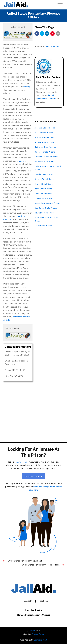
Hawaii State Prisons (44, 184)
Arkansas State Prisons (45, 142)
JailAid (32, 631)
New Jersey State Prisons (46, 208)
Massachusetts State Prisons (47, 203)
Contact (46, 615)
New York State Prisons (45, 213)
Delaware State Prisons (45, 161)
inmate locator (22, 462)
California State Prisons (45, 147)
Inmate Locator (34, 476)
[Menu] (60, 3)
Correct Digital (40, 640)
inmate (21, 161)
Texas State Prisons (43, 226)
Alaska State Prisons (44, 133)
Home (20, 615)
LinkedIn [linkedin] (25, 601)
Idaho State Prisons (43, 189)
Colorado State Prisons (45, 152)
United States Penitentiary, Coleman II (25, 561)
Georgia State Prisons (44, 179)
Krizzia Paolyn (52, 46)
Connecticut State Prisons (46, 157)
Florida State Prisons (44, 174)
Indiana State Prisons (44, 198)
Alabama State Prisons (45, 128)
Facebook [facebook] (40, 601)
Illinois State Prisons (44, 194)
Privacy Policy (38, 634)
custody (27, 87)
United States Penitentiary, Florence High (41, 565)
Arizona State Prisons (44, 137)
